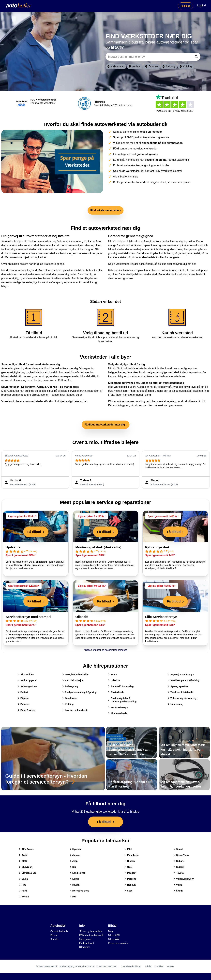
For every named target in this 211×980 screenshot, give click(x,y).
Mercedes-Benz (80, 891)
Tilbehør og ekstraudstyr (183, 698)
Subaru (179, 861)
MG (73, 897)
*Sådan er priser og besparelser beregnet (106, 650)
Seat (128, 891)
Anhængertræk (27, 686)
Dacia (23, 879)
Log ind (202, 6)
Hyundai (76, 849)
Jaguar (75, 855)
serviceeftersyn (77, 391)
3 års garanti (86, 939)
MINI (128, 849)
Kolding (186, 66)
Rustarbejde (116, 692)
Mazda (75, 885)
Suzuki (179, 867)
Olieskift (82, 617)
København (116, 66)
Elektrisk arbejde (73, 680)
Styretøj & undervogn (181, 674)
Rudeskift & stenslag (121, 686)
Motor (113, 674)
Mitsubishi (131, 855)
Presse (54, 935)
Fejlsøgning (70, 686)
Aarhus (135, 66)
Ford (23, 891)
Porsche (130, 879)
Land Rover (77, 873)
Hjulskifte (13, 547)
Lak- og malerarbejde (75, 710)
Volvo (178, 885)
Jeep (74, 861)
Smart (178, 849)
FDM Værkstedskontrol (91, 935)
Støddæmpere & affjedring (184, 680)
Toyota (179, 873)
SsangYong (181, 855)
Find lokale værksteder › (105, 210)
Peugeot (130, 873)
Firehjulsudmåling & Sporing (79, 692)
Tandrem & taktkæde (180, 692)
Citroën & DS (27, 873)
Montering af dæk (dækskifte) (98, 547)
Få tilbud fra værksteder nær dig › (105, 425)
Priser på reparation (118, 943)
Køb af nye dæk (158, 547)
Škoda (178, 891)
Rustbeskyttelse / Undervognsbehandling (122, 700)
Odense (151, 66)
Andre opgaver (27, 680)
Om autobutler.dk (59, 931)
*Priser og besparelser (91, 931)
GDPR (170, 966)
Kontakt (54, 939)
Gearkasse (69, 698)
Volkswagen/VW (184, 879)
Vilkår (148, 966)
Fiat (22, 885)
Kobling (68, 704)
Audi (23, 855)
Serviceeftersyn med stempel (28, 617)
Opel (128, 867)
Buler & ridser (27, 710)
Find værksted (87, 943)
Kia (73, 867)
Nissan (130, 861)
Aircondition (26, 674)
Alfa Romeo (27, 849)
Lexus (74, 879)
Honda (24, 897)
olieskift (62, 391)
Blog (110, 931)
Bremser (24, 704)
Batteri (23, 692)
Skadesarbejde (118, 713)
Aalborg (169, 66)
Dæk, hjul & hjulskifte (75, 674)
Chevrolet (26, 867)
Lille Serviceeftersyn (161, 617)
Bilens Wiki (114, 939)
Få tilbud (185, 6)
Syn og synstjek (178, 686)
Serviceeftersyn (118, 707)
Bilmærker (85, 947)
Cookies (159, 966)
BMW (23, 861)
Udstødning (176, 704)
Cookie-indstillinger (131, 966)
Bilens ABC (114, 935)
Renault (130, 885)
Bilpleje (23, 698)
